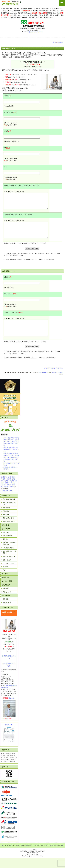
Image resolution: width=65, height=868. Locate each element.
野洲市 (9, 489)
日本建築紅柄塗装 (8, 557)
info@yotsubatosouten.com (35, 32)
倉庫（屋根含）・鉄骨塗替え (10, 562)
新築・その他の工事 (9, 566)
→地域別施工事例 (7, 500)
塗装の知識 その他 (9, 531)
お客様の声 (5, 587)
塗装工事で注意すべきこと (10, 513)
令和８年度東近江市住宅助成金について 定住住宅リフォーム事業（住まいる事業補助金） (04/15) (11, 451)
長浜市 (12, 496)
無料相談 (60, 42)
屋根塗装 (5, 549)
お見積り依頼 (7, 612)
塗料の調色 (6, 524)
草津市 (12, 491)
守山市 (3, 494)
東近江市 (4, 487)
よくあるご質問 (7, 591)
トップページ (6, 427)
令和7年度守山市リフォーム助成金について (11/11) (11, 459)
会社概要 (5, 598)
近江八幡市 (12, 487)
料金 (4, 580)
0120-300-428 (35, 64)
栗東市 (7, 492)
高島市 (6, 496)
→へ (7, 728)
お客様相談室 (6, 605)
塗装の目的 (6, 517)
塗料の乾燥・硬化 (8, 528)
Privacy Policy (44, 382)
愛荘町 (13, 492)
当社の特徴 (5, 535)
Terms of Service (57, 382)
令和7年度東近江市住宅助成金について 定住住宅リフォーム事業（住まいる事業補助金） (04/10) (11, 467)
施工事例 (5, 583)
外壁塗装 (5, 542)
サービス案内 (6, 538)
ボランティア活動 (8, 573)
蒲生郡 (9, 494)
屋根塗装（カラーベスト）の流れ (10, 553)
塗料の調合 (6, 521)
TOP (54, 42)
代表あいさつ (7, 602)
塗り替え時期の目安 (9, 509)
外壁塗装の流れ (8, 545)
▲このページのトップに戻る (53, 378)
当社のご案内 (6, 595)
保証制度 (5, 576)
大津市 (6, 491)
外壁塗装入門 (6, 505)
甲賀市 (3, 489)
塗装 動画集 (7, 570)
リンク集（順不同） (8, 791)
